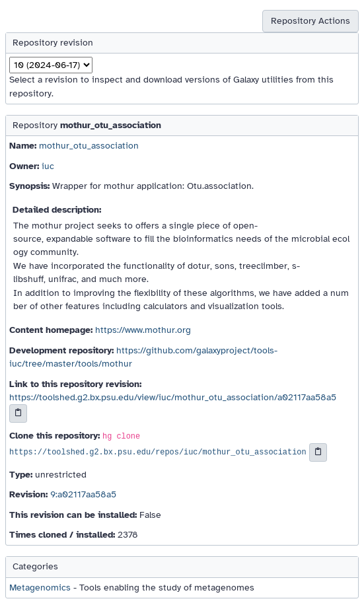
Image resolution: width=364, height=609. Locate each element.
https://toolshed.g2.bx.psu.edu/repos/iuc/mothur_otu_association (158, 452)
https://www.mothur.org (143, 330)
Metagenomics (40, 588)
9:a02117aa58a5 (83, 494)
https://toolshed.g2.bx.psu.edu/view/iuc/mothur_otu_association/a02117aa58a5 (173, 397)
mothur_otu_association (89, 146)
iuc (48, 166)
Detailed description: (57, 210)
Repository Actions (310, 21)
